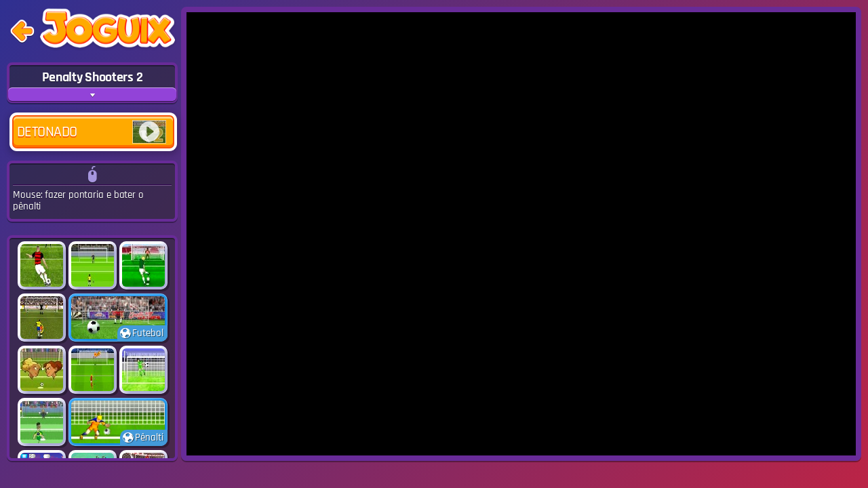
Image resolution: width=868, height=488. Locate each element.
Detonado (92, 132)
